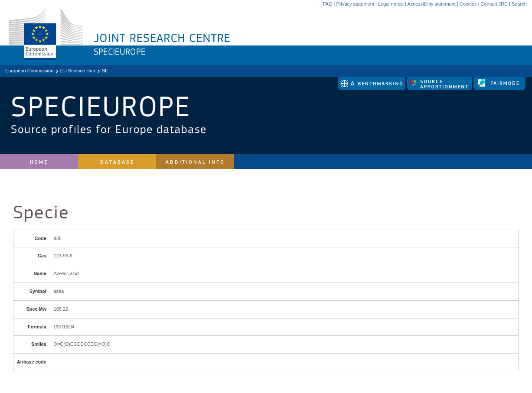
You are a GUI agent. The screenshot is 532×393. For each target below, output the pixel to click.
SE (105, 71)
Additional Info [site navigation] (195, 162)
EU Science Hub (78, 71)
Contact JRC (494, 4)
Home (39, 162)
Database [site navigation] (117, 162)
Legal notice (391, 4)
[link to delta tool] (372, 88)
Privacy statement (355, 4)
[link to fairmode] (499, 88)
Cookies (468, 4)
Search (519, 4)
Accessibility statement (432, 4)
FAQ (327, 4)
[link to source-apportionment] (440, 88)
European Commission (29, 71)
